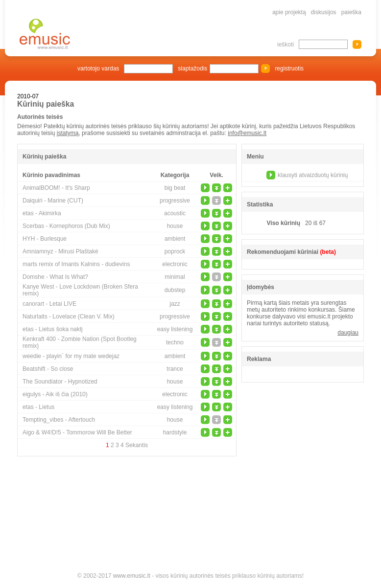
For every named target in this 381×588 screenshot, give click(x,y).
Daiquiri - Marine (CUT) (53, 201)
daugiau (348, 333)
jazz (175, 304)
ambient (175, 239)
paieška (351, 12)
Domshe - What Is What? (55, 277)
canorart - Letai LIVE (49, 304)
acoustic (175, 213)
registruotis (289, 68)
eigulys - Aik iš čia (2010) (55, 394)
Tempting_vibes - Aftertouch (59, 420)
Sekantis (137, 445)
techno (175, 342)
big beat (175, 188)
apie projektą (289, 12)
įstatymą (68, 133)
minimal (175, 277)
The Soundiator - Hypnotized (60, 382)
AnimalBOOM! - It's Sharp (56, 188)
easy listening (175, 329)
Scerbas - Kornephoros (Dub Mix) (66, 226)
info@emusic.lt (247, 133)
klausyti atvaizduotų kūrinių (313, 175)
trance (175, 369)
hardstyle (175, 432)
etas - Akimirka (42, 213)
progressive (175, 201)
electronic (175, 264)
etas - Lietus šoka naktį (53, 329)
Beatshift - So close (48, 369)
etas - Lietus (38, 407)
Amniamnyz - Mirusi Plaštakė (60, 251)
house (175, 226)
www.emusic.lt (132, 576)
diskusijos (324, 12)
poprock (175, 251)
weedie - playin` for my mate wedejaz (71, 356)
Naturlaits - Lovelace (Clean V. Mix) (69, 317)
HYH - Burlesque (45, 239)
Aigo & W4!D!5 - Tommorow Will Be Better (77, 432)
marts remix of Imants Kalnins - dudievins (76, 264)
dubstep (175, 290)
